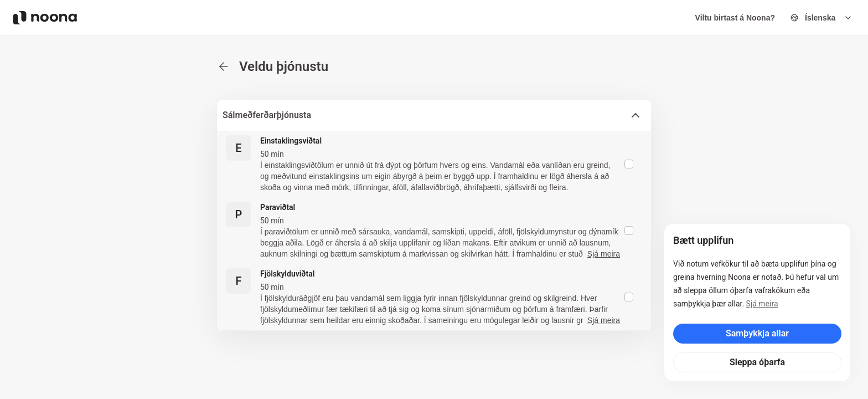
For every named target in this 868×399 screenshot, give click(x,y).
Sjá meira (762, 304)
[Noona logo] (45, 18)
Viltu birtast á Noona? (735, 18)
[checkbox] (629, 164)
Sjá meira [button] (604, 254)
